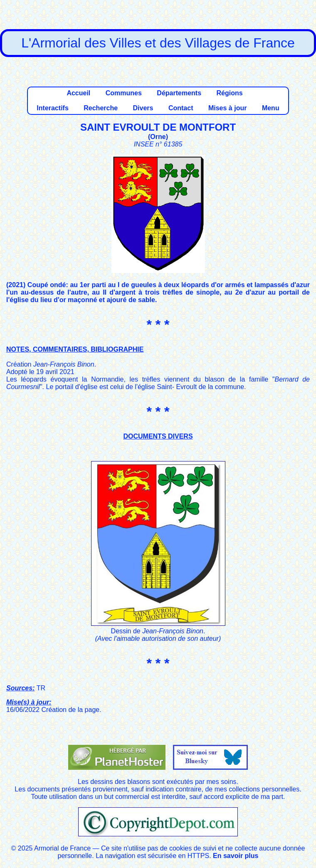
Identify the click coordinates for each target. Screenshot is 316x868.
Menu (271, 108)
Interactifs (52, 108)
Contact (181, 108)
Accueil (78, 93)
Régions (229, 93)
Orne (158, 137)
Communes (124, 93)
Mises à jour (227, 108)
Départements (179, 93)
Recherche (101, 108)
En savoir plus (236, 856)
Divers (143, 108)
